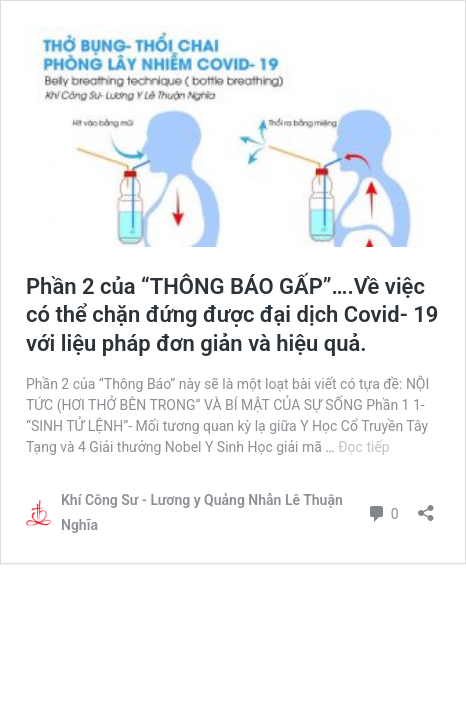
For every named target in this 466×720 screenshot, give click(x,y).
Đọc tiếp (363, 447)
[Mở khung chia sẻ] (426, 506)
